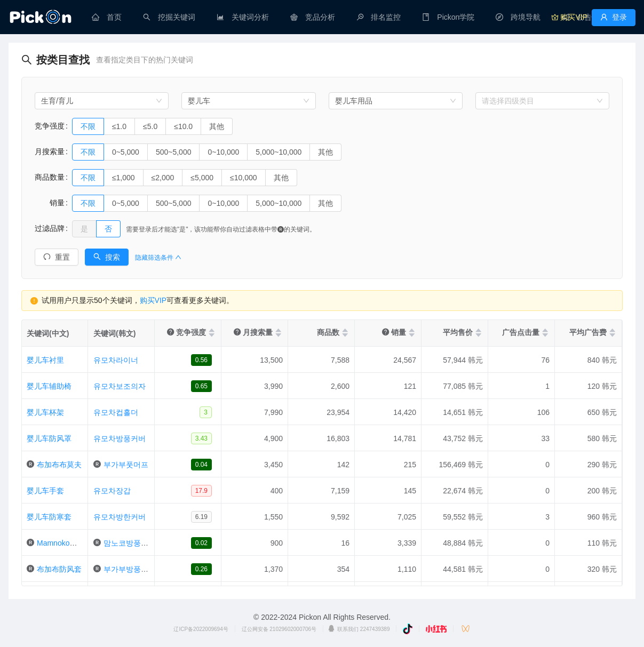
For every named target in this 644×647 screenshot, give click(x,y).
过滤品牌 (50, 228)
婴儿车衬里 (45, 360)
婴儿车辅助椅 (49, 386)
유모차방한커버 (120, 517)
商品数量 (50, 177)
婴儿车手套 (45, 491)
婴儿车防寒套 (49, 517)
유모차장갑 (112, 491)
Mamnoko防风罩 (64, 543)
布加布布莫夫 (59, 465)
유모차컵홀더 (116, 412)
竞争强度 (50, 126)
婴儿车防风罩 (49, 438)
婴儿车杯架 (45, 412)
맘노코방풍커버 (130, 543)
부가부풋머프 (126, 465)
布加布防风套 (59, 569)
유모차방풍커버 (120, 438)
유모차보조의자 (120, 386)
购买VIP (153, 300)
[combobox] (102, 101)
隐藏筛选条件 (158, 258)
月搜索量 (50, 151)
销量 (50, 203)
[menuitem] (107, 17)
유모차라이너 (116, 360)
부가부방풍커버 (130, 569)
